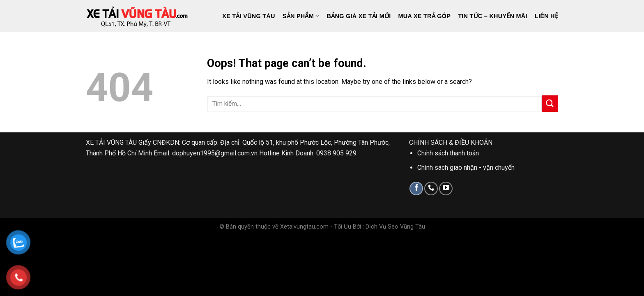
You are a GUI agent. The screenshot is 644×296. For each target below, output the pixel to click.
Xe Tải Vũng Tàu (248, 16)
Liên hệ (546, 16)
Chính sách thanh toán (448, 153)
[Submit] (550, 103)
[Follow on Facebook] (416, 188)
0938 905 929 (336, 153)
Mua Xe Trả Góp (425, 16)
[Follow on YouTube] (446, 188)
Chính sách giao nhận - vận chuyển (466, 168)
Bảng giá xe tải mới (359, 16)
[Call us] (431, 188)
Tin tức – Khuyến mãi (493, 16)
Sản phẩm (301, 16)
